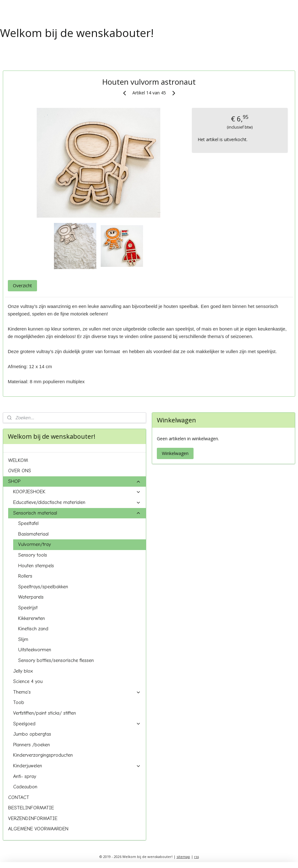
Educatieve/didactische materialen (77, 502)
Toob (19, 702)
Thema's (77, 692)
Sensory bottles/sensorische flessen (56, 660)
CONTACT (19, 797)
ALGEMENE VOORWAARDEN (38, 829)
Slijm (23, 639)
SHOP (75, 481)
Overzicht (22, 286)
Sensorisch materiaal (77, 513)
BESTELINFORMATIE (31, 808)
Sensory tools (33, 555)
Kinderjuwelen (77, 766)
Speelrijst (28, 608)
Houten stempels (36, 566)
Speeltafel (28, 523)
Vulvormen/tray (35, 544)
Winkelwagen (175, 453)
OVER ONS (20, 471)
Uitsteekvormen (35, 650)
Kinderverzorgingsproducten (43, 755)
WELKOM (18, 460)
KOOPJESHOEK (77, 492)
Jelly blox (23, 671)
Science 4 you (28, 681)
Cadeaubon (25, 787)
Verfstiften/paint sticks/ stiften (45, 713)
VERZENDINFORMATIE (33, 818)
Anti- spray (25, 776)
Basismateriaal (33, 534)
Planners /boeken (32, 745)
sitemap (183, 857)
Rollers (25, 576)
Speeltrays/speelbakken (43, 587)
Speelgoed (77, 724)
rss (197, 857)
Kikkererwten (32, 618)
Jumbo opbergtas (32, 734)
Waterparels (31, 597)
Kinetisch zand (33, 629)
